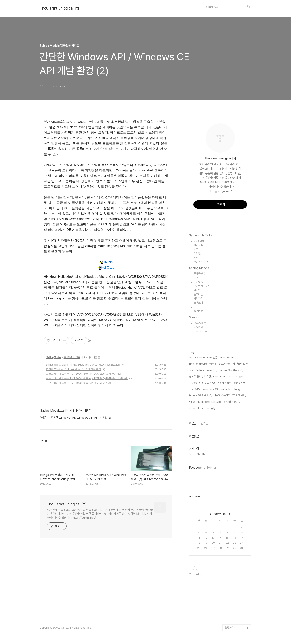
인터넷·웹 (199, 282)
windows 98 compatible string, (222, 389)
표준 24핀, (240, 383)
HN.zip (106, 262)
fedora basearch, (207, 370)
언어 (196, 278)
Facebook (196, 468)
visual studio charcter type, (206, 402)
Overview (200, 323)
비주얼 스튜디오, (233, 402)
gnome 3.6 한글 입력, (231, 370)
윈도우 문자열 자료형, (200, 376)
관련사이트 (231, 627)
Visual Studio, (197, 358)
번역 (196, 249)
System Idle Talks (201, 235)
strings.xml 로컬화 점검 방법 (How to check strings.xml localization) (83, 365)
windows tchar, (229, 358)
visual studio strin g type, (204, 408)
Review (198, 327)
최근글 (193, 423)
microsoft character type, (229, 376)
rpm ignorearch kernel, (203, 364)
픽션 (196, 258)
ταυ (192, 228)
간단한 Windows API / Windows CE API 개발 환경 (74, 369)
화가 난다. (199, 245)
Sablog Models (54, 357)
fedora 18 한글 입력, (201, 395)
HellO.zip (106, 268)
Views (193, 317)
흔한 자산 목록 (201, 262)
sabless (199, 311)
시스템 (197, 290)
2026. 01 (220, 514)
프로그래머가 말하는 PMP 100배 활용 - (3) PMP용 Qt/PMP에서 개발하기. (87, 378)
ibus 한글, (213, 358)
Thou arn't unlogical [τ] (59, 8)
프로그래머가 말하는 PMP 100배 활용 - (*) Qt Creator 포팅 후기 (81, 374)
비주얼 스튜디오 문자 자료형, (217, 383)
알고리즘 (198, 294)
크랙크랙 (198, 303)
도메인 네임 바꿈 (198, 454)
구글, (192, 370)
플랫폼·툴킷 (200, 274)
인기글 (204, 423)
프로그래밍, (195, 389)
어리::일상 (199, 241)
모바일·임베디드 (72, 357)
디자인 (197, 253)
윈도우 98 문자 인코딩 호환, (234, 364)
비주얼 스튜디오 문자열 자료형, (230, 395)
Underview (200, 331)
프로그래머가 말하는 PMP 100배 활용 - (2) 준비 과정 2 (76, 383)
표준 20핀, (195, 383)
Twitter (211, 468)
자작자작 (198, 299)
